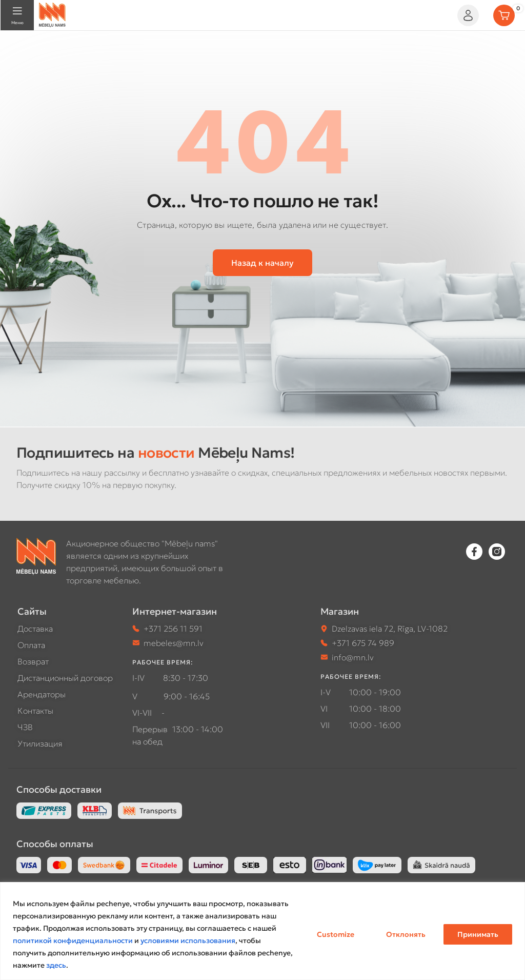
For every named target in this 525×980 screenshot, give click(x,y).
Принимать (478, 934)
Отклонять (406, 934)
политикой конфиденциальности (73, 940)
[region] (262, 931)
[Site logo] (53, 14)
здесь (56, 965)
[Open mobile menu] (17, 15)
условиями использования (188, 940)
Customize (336, 934)
